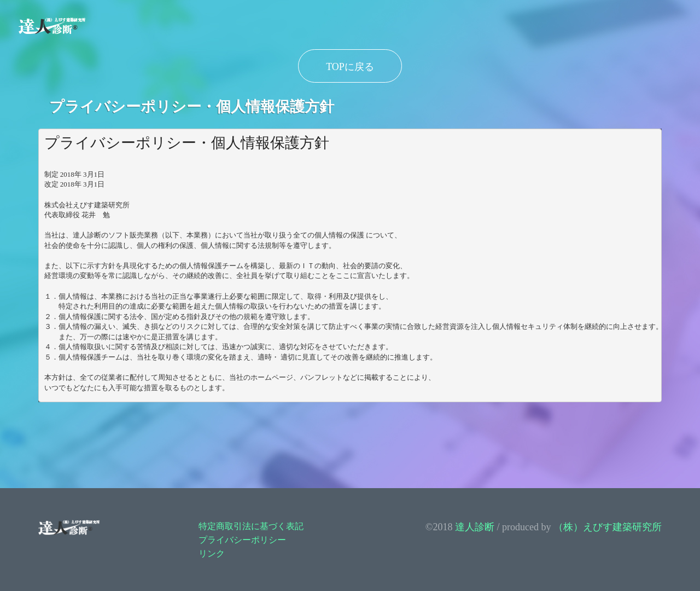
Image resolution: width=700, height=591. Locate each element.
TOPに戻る (350, 67)
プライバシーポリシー (242, 540)
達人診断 (475, 527)
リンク (212, 554)
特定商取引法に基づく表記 (251, 526)
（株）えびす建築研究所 (608, 527)
